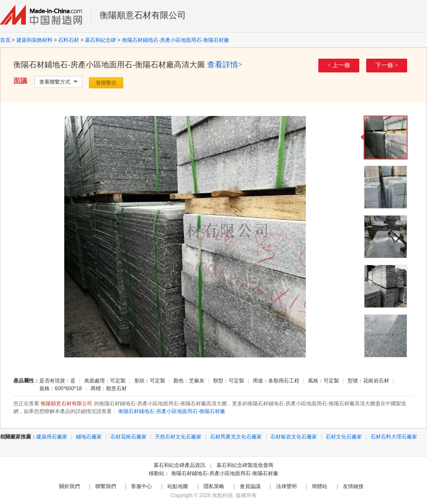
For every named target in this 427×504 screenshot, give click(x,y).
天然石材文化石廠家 (178, 437)
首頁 (5, 40)
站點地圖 (178, 486)
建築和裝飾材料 (35, 40)
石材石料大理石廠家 (394, 437)
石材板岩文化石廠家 (294, 437)
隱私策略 (214, 486)
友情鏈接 (353, 486)
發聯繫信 (106, 83)
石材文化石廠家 (344, 437)
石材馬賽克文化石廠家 (236, 437)
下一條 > (387, 65)
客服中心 (141, 486)
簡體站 (320, 486)
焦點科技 (223, 495)
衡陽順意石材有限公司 (143, 15)
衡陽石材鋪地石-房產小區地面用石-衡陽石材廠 (176, 40)
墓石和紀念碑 (100, 40)
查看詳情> (225, 65)
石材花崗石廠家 (129, 437)
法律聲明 (286, 486)
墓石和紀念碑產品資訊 (179, 465)
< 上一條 (339, 65)
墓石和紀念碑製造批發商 (245, 465)
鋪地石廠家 (89, 437)
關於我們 (69, 486)
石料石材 (69, 40)
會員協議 (250, 486)
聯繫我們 (106, 486)
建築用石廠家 (52, 437)
